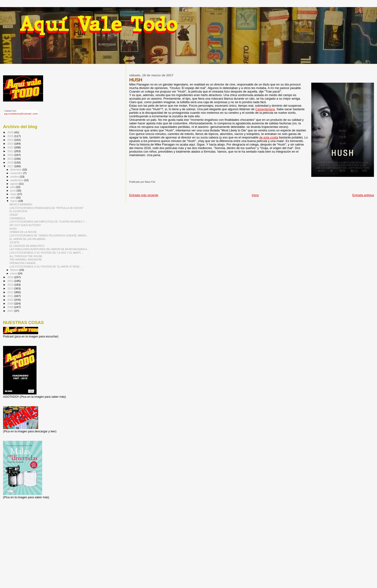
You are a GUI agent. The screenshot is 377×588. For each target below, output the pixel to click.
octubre (15, 177)
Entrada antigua (363, 195)
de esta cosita (269, 137)
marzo (14, 201)
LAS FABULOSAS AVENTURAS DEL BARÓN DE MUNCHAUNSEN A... (49, 249)
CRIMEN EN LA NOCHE (23, 232)
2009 (11, 303)
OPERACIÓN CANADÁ (23, 263)
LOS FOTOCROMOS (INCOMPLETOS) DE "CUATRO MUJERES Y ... (48, 222)
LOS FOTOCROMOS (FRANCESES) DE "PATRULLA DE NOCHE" (47, 208)
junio (14, 191)
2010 (11, 300)
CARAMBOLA (17, 218)
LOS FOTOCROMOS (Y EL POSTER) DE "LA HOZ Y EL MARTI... (46, 253)
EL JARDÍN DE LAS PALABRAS (27, 239)
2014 (11, 285)
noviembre (17, 173)
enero (14, 273)
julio (13, 187)
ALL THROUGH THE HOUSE (26, 256)
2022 (11, 147)
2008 (11, 307)
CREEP (14, 215)
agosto (15, 184)
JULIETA (14, 242)
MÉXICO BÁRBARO (21, 204)
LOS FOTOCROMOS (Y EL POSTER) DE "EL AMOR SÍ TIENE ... (46, 267)
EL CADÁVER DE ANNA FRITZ (27, 246)
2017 (11, 166)
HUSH (13, 229)
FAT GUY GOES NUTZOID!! (25, 225)
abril (13, 198)
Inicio (255, 195)
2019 (11, 159)
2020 (11, 155)
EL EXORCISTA (18, 211)
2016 (11, 277)
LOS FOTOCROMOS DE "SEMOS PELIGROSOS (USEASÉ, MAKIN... (49, 235)
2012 (11, 292)
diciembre (16, 170)
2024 (11, 140)
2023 (11, 144)
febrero (15, 270)
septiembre (17, 180)
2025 (11, 136)
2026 (11, 132)
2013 (11, 288)
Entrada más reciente (144, 195)
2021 (11, 151)
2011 (11, 296)
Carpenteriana (265, 109)
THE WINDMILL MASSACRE (26, 260)
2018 (11, 162)
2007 (11, 311)
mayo (14, 194)
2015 (11, 281)
